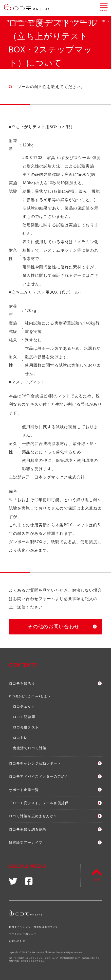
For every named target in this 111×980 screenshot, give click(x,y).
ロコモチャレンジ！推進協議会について (34, 927)
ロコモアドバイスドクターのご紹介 (39, 776)
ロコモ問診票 (24, 717)
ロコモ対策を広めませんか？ (33, 816)
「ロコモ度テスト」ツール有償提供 (39, 803)
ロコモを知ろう (22, 683)
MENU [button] (104, 6)
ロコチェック (24, 706)
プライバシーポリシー (23, 934)
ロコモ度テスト (26, 727)
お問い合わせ (37, 21)
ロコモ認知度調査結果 (28, 829)
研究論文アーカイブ (26, 842)
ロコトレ (20, 737)
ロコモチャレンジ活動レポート (35, 763)
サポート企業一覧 (24, 790)
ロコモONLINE (15, 21)
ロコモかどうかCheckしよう (30, 696)
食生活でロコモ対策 (30, 748)
